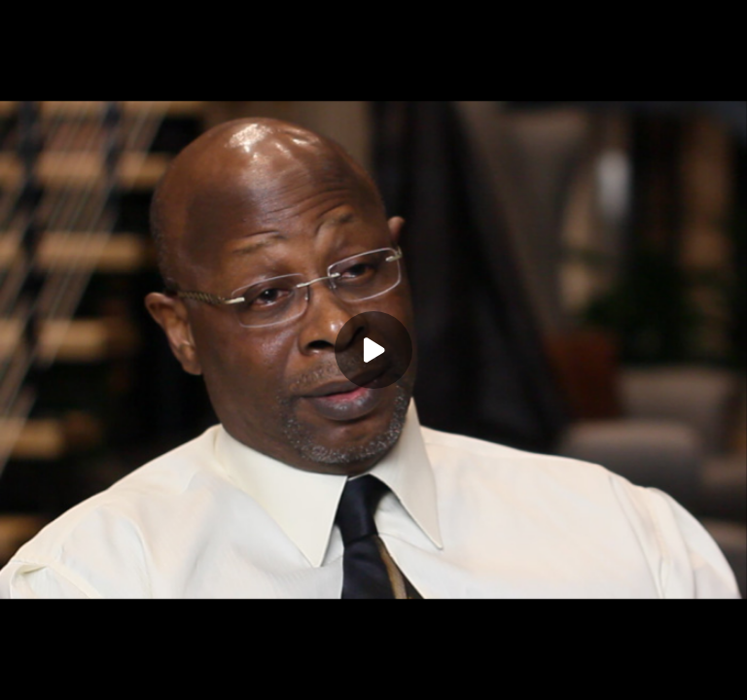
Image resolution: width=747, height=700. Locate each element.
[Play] (373, 350)
